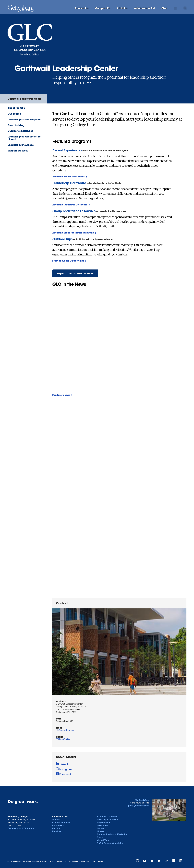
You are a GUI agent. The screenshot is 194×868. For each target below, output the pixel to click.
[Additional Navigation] (175, 8)
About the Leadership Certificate (70, 205)
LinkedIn (63, 764)
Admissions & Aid (144, 8)
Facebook (64, 774)
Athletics (122, 8)
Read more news (61, 395)
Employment (103, 822)
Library (101, 831)
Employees (58, 825)
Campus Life (103, 8)
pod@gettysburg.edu (139, 806)
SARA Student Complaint (110, 843)
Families (57, 831)
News (100, 837)
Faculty (56, 828)
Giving (100, 828)
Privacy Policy (56, 861)
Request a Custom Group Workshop (75, 273)
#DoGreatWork (142, 800)
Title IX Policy (97, 861)
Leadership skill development (25, 119)
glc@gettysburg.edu (65, 730)
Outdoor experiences (20, 131)
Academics (82, 8)
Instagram (64, 769)
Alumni (56, 819)
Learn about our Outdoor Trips (68, 261)
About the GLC (16, 108)
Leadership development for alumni (24, 138)
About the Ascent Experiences (68, 177)
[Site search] (185, 8)
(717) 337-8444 (63, 739)
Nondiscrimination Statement (77, 861)
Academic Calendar (107, 816)
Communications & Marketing (112, 834)
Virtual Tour (103, 840)
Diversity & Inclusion (108, 819)
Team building (16, 125)
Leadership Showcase (21, 145)
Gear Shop (102, 825)
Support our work (18, 151)
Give (164, 8)
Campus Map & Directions (21, 828)
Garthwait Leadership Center (25, 99)
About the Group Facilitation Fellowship (73, 233)
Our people (14, 114)
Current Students (61, 822)
